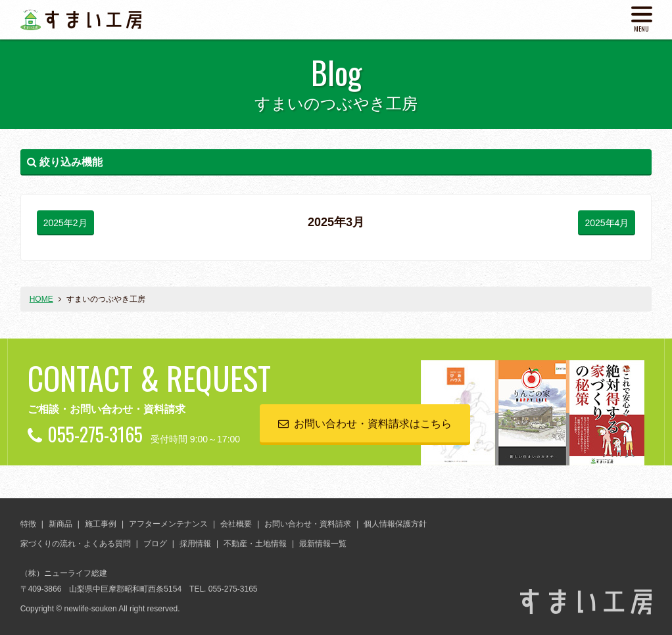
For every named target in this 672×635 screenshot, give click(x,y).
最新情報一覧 (323, 544)
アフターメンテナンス (168, 524)
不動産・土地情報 (255, 544)
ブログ (155, 544)
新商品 (60, 524)
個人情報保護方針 (395, 524)
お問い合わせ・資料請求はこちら (373, 424)
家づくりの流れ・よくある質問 (76, 544)
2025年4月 (607, 223)
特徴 (28, 524)
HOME (41, 299)
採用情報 (195, 544)
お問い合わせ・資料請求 (308, 524)
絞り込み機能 (65, 162)
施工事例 (101, 524)
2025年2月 (65, 223)
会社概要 (236, 524)
